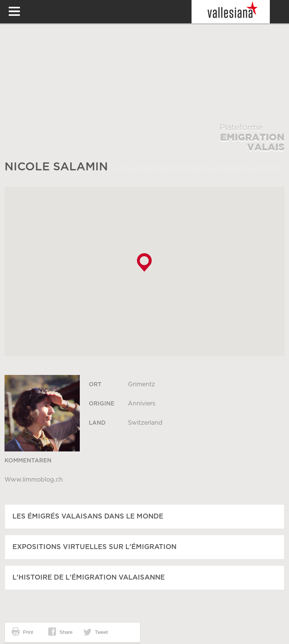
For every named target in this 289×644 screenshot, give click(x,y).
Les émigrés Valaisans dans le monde (88, 517)
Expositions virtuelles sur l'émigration (94, 547)
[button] (144, 262)
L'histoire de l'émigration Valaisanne (89, 578)
